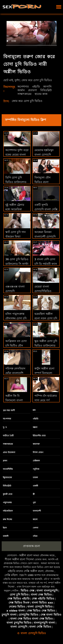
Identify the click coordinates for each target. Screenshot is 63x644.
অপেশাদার (23, 87)
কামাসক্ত (36, 444)
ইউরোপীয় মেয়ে (39, 436)
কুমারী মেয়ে (8, 494)
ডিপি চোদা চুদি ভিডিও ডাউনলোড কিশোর (16, 182)
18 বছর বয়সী (9, 410)
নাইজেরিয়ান (8, 511)
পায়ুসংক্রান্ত (7, 503)
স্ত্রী (34, 494)
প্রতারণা (33, 90)
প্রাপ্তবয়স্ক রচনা (32, 546)
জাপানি (47, 87)
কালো (35, 519)
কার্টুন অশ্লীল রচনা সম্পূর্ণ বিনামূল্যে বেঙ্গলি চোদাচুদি (44, 373)
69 (34, 410)
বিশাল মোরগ (38, 452)
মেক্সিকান (36, 461)
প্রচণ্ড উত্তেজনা (9, 452)
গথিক (35, 536)
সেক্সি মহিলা (11, 575)
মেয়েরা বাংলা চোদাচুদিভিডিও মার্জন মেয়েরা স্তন (44, 291)
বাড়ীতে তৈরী (8, 436)
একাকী (35, 486)
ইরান (5, 528)
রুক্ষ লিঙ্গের (7, 519)
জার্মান (21, 90)
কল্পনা (35, 427)
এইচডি (36, 87)
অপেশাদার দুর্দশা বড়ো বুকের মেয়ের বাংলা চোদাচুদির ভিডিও (17, 155)
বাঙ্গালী (6, 536)
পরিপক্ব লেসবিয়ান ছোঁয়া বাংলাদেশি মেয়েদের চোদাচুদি (15, 373)
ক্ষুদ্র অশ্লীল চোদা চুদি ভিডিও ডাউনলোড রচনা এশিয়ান (46, 346)
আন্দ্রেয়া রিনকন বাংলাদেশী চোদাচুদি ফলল (45, 237)
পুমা (34, 503)
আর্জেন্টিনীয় (8, 469)
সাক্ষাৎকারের (24, 94)
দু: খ (5, 427)
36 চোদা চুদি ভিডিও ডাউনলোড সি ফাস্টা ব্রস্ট (17, 264)
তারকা (35, 477)
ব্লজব (5, 461)
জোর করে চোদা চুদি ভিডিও (27, 101)
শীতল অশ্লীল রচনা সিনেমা (19, 559)
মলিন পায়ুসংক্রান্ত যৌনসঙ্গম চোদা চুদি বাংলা (16, 318)
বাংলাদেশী (37, 511)
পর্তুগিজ (36, 469)
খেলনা (35, 528)
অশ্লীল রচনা (26, 555)
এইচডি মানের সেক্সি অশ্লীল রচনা (26, 571)
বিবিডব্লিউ (46, 90)
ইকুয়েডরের (7, 477)
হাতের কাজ (41, 94)
